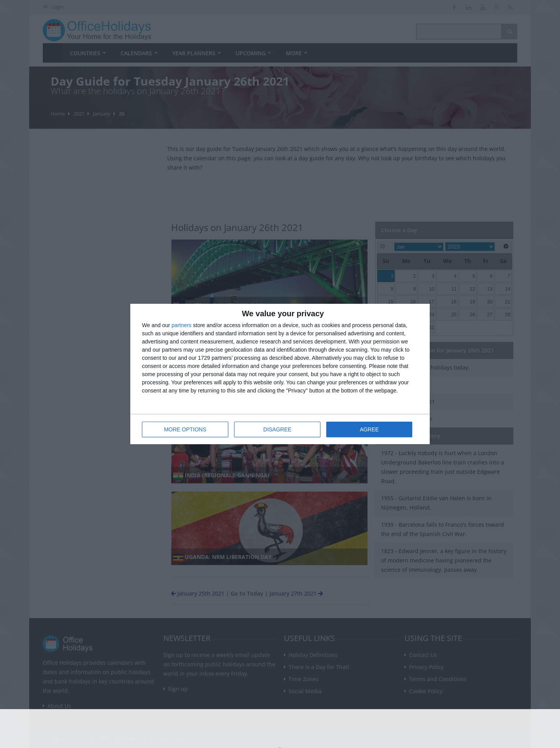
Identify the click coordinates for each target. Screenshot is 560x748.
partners (181, 325)
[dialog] (280, 374)
